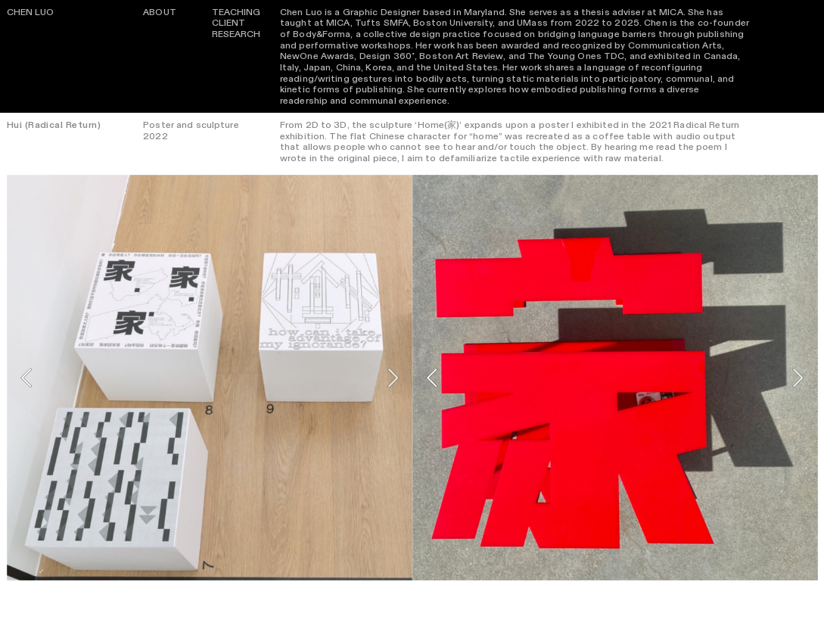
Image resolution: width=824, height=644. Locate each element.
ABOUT (160, 12)
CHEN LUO (31, 12)
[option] (210, 378)
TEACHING (236, 12)
